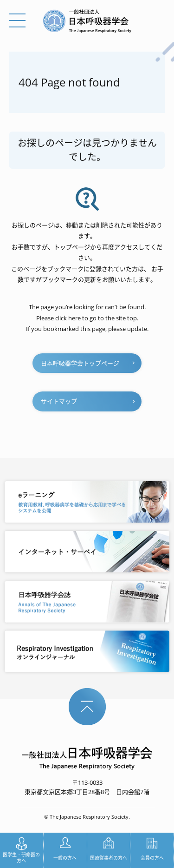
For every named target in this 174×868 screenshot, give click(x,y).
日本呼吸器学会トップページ (80, 363)
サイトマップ (59, 401)
